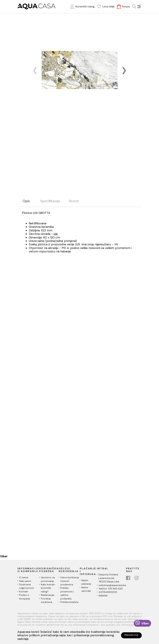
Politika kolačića (69, 602)
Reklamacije (48, 595)
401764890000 (108, 592)
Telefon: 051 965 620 (111, 589)
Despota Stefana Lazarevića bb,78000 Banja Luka (109, 578)
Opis (26, 201)
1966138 (103, 596)
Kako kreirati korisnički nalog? (48, 588)
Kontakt (24, 592)
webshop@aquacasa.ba (112, 585)
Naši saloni (25, 581)
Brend (74, 201)
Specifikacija (50, 201)
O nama (24, 577)
